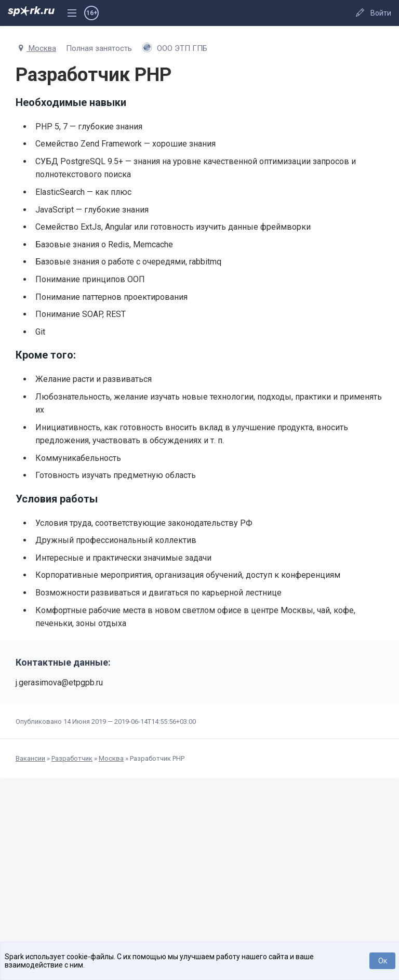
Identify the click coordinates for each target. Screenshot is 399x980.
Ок (383, 961)
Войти (381, 13)
